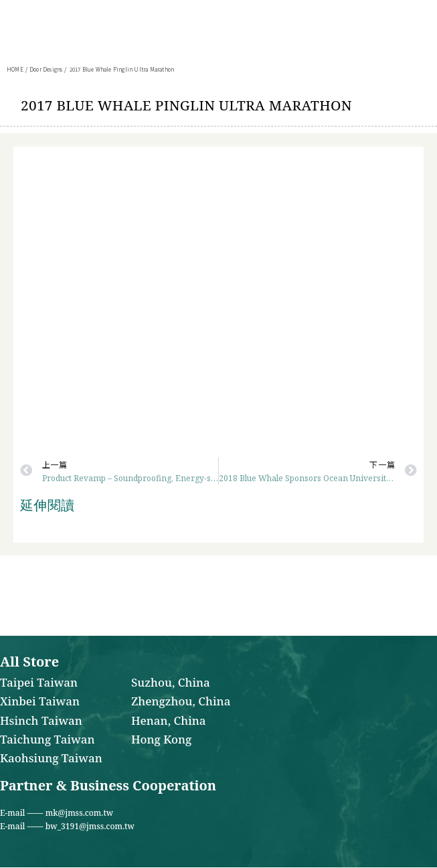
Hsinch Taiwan (41, 721)
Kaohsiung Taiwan (51, 759)
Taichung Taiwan (47, 740)
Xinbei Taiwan (40, 702)
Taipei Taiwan (39, 683)
